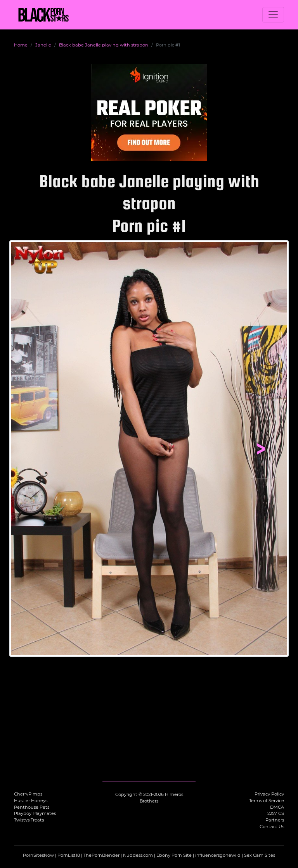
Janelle (43, 45)
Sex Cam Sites (260, 855)
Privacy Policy (269, 794)
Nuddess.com (138, 855)
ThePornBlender (101, 855)
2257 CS (276, 813)
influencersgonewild (218, 855)
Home (21, 45)
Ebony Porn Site (174, 855)
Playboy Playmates (35, 813)
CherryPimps (28, 794)
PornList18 (69, 855)
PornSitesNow (38, 855)
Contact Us (272, 827)
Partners (275, 820)
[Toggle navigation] (273, 15)
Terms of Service (267, 801)
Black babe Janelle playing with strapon (104, 45)
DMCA (277, 807)
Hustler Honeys (31, 801)
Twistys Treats (29, 820)
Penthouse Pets (32, 807)
